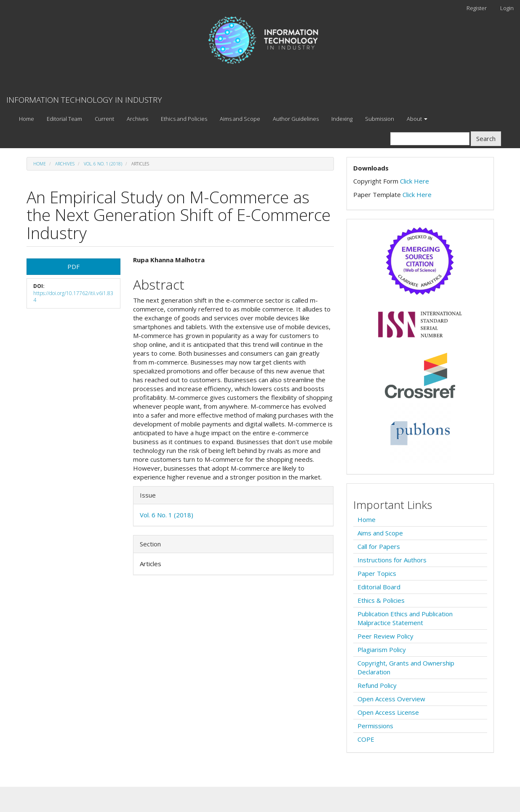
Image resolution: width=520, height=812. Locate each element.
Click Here (415, 181)
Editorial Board (379, 587)
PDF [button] (73, 266)
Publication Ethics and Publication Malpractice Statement (405, 618)
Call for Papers (379, 546)
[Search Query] (430, 139)
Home (27, 119)
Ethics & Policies (381, 600)
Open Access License (388, 712)
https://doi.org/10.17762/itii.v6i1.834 (73, 297)
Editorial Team (64, 119)
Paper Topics (377, 573)
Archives (137, 119)
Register (477, 8)
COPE (366, 739)
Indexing (342, 119)
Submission (380, 119)
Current (104, 119)
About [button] (417, 119)
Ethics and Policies (184, 119)
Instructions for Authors (392, 560)
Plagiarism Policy (382, 650)
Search (486, 138)
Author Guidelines (296, 119)
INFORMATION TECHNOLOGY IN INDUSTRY (84, 100)
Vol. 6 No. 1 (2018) (103, 164)
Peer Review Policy (385, 636)
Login (507, 8)
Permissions (375, 726)
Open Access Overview (391, 699)
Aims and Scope (240, 119)
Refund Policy (377, 685)
